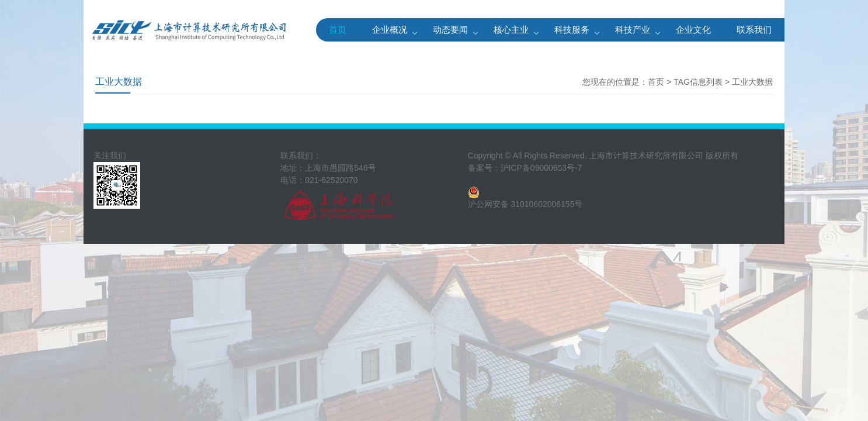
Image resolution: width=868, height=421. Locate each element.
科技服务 (572, 30)
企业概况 (390, 30)
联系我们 (754, 30)
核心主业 (511, 30)
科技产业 (633, 30)
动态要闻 (450, 30)
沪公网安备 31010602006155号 (525, 204)
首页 (338, 30)
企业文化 (693, 30)
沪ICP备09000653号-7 (541, 168)
